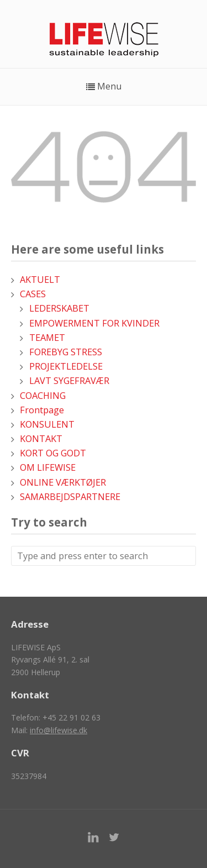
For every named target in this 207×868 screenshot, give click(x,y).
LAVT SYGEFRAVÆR (69, 381)
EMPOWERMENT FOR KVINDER (94, 323)
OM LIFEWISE (48, 467)
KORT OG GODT (53, 453)
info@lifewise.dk (59, 730)
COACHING (43, 396)
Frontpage (42, 410)
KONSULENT (47, 424)
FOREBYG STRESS (66, 352)
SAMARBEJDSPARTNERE (70, 497)
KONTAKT (41, 439)
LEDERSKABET (59, 308)
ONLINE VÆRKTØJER (63, 482)
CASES (33, 294)
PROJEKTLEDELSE (66, 366)
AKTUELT (40, 280)
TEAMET (47, 338)
